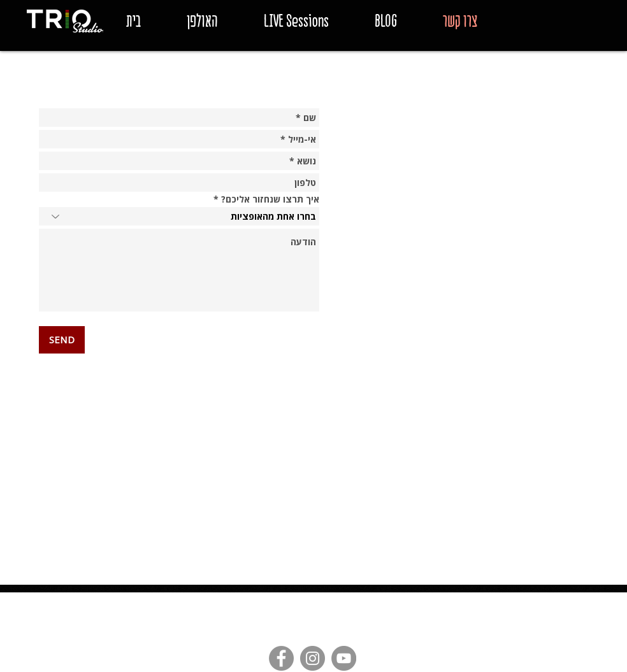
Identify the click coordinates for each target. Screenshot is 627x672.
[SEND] (62, 340)
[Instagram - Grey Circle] (313, 658)
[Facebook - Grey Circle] (281, 658)
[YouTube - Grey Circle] (344, 658)
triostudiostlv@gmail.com (232, 601)
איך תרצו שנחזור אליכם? (270, 199)
